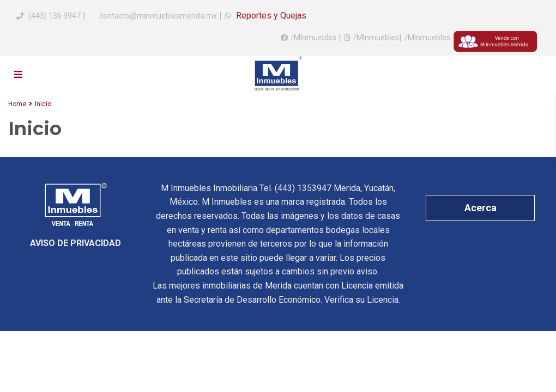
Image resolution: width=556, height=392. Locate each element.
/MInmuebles (313, 38)
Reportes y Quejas (270, 16)
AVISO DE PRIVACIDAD (75, 243)
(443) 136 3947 (55, 16)
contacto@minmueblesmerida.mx (157, 16)
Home (17, 104)
